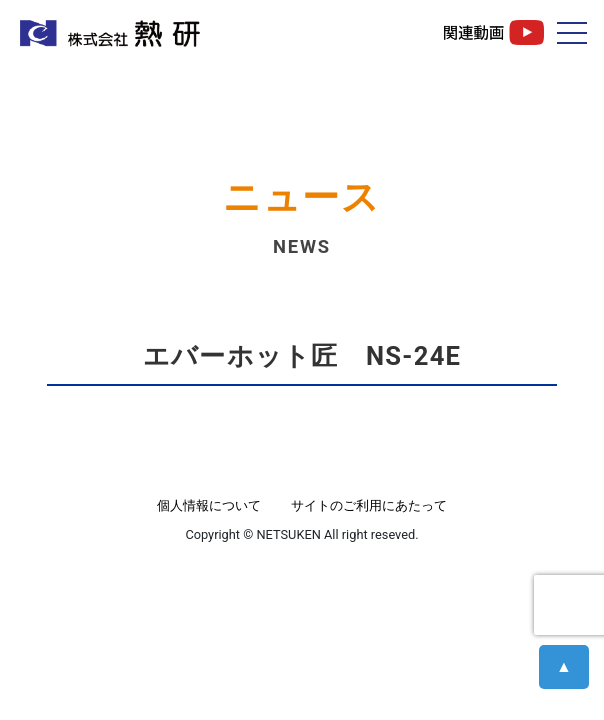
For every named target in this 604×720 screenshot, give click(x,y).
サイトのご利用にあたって (369, 505)
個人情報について (209, 505)
